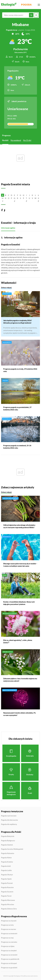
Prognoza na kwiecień (9, 934)
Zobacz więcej (6, 287)
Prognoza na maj (7, 938)
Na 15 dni (27, 140)
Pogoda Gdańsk (7, 845)
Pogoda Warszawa (8, 900)
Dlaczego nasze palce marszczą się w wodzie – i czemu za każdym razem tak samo (20, 565)
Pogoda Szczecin (7, 892)
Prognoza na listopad (9, 963)
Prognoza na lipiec (8, 946)
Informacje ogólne (8, 228)
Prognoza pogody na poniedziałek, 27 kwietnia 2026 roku (17, 408)
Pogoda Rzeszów (7, 887)
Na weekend (16, 140)
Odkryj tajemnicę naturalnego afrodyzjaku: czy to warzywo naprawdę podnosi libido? (19, 526)
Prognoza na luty (7, 925)
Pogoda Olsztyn (7, 875)
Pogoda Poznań (7, 883)
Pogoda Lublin (6, 870)
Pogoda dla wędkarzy (9, 824)
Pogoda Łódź (6, 866)
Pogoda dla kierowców (10, 820)
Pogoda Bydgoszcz (8, 841)
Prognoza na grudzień (9, 968)
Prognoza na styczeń (9, 921)
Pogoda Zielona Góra (9, 909)
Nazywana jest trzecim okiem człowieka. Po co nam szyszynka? (20, 714)
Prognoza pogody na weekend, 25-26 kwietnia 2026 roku (17, 447)
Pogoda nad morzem (9, 816)
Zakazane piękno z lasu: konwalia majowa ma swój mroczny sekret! (20, 680)
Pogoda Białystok (8, 836)
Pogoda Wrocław (8, 905)
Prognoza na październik (10, 959)
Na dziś (5, 140)
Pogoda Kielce (6, 858)
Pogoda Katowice (8, 853)
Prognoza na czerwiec (9, 942)
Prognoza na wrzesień (9, 955)
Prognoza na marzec (9, 929)
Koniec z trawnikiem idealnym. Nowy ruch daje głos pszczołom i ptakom (19, 603)
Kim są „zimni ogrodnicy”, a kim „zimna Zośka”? (18, 641)
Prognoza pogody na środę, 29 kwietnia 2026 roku (20, 370)
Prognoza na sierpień (9, 951)
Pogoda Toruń (6, 896)
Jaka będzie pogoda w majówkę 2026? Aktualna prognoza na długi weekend (18, 321)
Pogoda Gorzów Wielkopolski (12, 849)
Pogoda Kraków (7, 862)
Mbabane (20, 25)
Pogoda (26, 5)
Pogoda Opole (6, 879)
